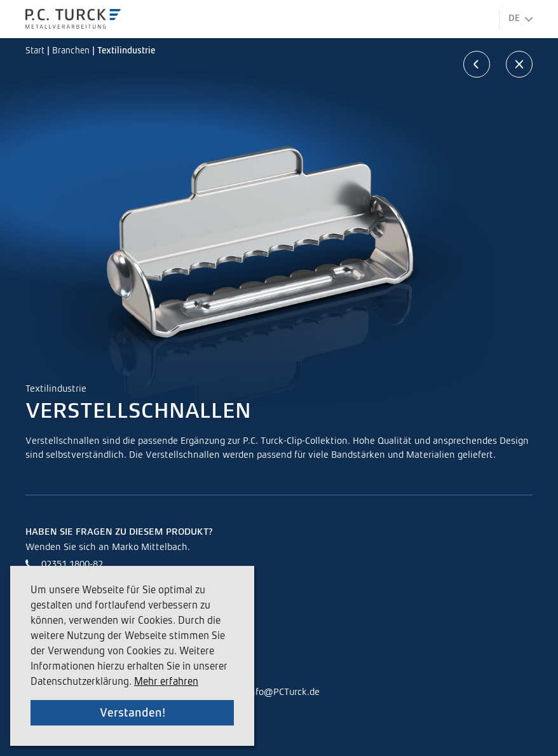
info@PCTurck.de (283, 692)
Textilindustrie (126, 51)
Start (36, 51)
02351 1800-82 (72, 564)
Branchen (72, 51)
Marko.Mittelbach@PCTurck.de (107, 583)
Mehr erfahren (166, 682)
